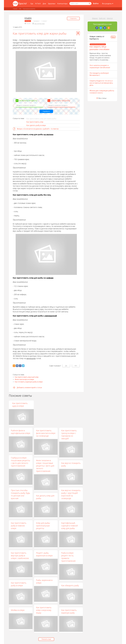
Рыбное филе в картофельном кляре (21, 432)
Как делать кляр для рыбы (45, 497)
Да (66, 366)
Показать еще (46, 639)
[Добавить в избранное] (78, 33)
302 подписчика (39, 24)
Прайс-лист (102, 18)
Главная (15, 9)
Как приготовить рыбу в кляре (19, 584)
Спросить (73, 18)
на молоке (48, 134)
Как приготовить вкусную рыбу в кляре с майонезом (20, 556)
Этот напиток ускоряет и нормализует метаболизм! (100, 66)
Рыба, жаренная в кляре (44, 581)
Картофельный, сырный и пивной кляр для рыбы (69, 526)
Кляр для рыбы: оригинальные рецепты (43, 526)
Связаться (110, 18)
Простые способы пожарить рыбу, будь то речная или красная (20, 494)
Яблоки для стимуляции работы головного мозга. (102, 92)
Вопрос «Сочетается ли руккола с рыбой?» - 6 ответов (38, 129)
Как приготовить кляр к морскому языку (44, 610)
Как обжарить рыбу (70, 585)
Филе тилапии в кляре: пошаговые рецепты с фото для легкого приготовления (45, 466)
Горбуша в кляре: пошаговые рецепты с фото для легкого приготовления (20, 462)
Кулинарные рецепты (29, 9)
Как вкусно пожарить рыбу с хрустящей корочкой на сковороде (71, 494)
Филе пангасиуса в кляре (24, 379)
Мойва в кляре (18, 610)
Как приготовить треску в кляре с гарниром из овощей (69, 434)
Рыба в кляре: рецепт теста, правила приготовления (68, 557)
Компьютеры (62, 4)
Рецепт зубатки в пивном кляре (19, 405)
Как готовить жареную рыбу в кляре (29, 382)
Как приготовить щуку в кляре (69, 405)
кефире (50, 278)
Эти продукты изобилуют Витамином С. (99, 74)
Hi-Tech (38, 4)
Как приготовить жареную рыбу (69, 611)
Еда (32, 4)
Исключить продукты (61, 101)
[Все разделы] (108, 4)
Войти (96, 3)
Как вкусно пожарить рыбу (71, 464)
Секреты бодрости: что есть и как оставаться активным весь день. (101, 83)
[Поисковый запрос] (80, 4)
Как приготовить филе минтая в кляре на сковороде (46, 433)
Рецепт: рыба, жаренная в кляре (44, 554)
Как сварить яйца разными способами (99, 48)
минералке (31, 358)
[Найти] (90, 4)
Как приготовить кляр (35, 122)
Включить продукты (28, 101)
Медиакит (95, 18)
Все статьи (102, 98)
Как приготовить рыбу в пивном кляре (19, 526)
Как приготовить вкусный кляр (27, 377)
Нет (76, 366)
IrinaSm (28, 18)
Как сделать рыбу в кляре (36, 125)
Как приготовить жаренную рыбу (44, 405)
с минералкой (50, 316)
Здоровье (52, 4)
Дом (44, 4)
